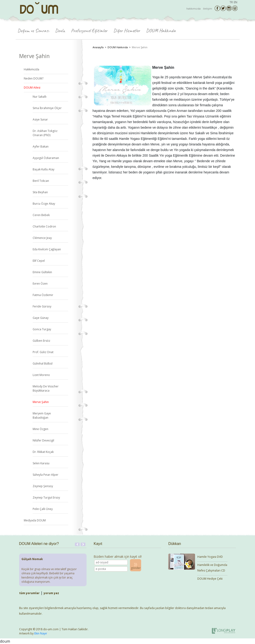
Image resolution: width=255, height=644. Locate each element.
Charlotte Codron (44, 226)
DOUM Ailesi (32, 88)
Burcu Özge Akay (44, 204)
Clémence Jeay (42, 238)
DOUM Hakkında (161, 31)
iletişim (208, 9)
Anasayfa (98, 47)
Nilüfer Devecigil (43, 440)
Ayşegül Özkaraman (46, 158)
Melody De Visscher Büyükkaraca (46, 388)
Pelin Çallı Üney (43, 509)
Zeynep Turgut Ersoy (46, 498)
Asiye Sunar (40, 119)
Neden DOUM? (34, 78)
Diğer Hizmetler (127, 31)
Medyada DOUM (35, 520)
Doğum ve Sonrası (33, 31)
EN (236, 2)
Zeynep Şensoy (43, 486)
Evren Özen (40, 284)
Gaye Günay (41, 318)
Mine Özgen (40, 429)
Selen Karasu (41, 463)
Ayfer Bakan (41, 146)
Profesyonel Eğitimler (89, 31)
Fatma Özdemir (43, 295)
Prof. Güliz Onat (43, 352)
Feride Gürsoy (42, 306)
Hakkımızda (31, 69)
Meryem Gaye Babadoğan (42, 415)
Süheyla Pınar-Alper (45, 475)
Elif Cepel (39, 261)
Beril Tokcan (41, 181)
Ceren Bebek (41, 215)
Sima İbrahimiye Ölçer (47, 108)
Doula (60, 31)
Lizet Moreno (41, 375)
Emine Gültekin (42, 272)
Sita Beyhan (40, 192)
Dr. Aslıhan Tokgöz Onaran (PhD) (45, 133)
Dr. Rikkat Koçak (43, 452)
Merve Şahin (41, 402)
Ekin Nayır (41, 633)
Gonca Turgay (42, 329)
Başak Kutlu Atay (44, 169)
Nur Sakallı (40, 97)
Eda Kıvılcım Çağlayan (47, 249)
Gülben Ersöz (41, 341)
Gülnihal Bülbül (43, 363)
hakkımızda (194, 9)
